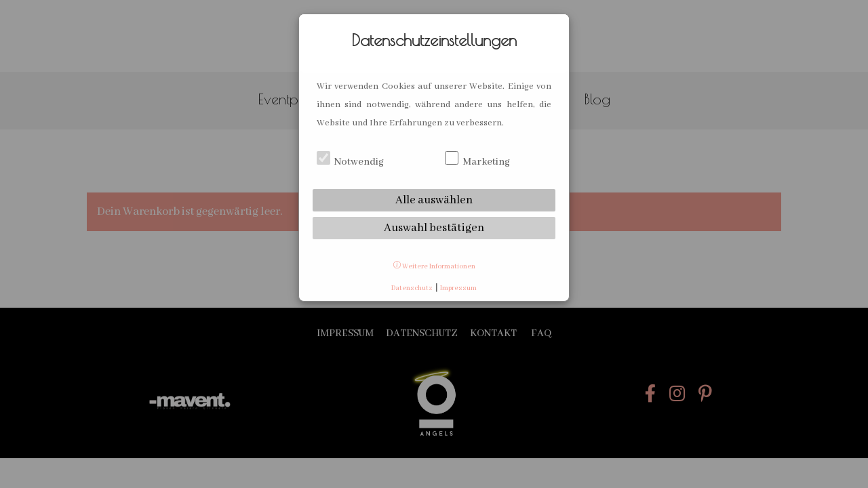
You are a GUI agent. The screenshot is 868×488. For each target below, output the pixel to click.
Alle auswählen (434, 200)
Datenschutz (412, 288)
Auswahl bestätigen (434, 228)
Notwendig (350, 162)
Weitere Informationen (434, 267)
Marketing (477, 162)
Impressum (458, 288)
